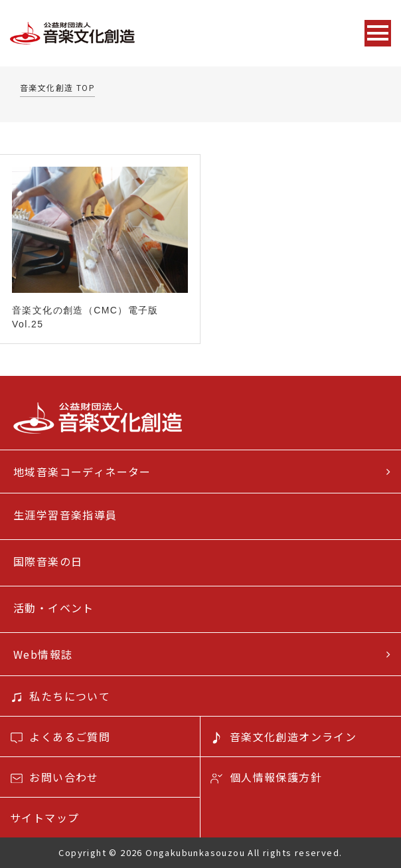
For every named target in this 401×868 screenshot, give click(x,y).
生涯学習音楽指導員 (65, 515)
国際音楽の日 (48, 561)
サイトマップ (44, 818)
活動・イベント (54, 608)
